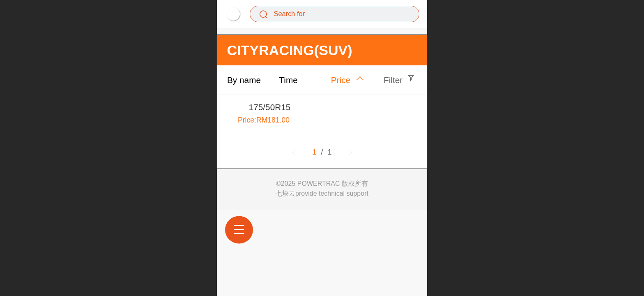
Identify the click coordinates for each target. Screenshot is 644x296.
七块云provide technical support (322, 193)
